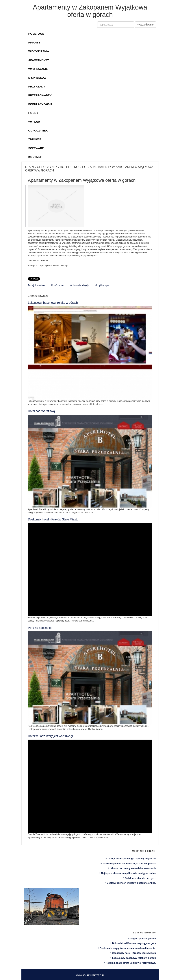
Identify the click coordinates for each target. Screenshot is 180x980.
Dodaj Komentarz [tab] (37, 285)
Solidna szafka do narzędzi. (140, 878)
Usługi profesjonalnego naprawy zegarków (132, 859)
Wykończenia (39, 51)
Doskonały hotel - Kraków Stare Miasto (53, 519)
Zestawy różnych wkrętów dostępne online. (131, 883)
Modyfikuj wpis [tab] (102, 285)
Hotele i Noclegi (74, 167)
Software (36, 148)
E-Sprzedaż (37, 78)
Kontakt (35, 157)
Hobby (33, 113)
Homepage (36, 34)
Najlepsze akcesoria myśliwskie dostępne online (128, 873)
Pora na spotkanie (40, 628)
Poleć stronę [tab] (57, 285)
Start (30, 167)
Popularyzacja (41, 104)
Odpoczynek (38, 130)
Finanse (34, 42)
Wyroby (35, 122)
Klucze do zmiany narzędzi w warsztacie (133, 868)
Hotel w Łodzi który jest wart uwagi (50, 736)
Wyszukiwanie (145, 25)
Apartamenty (39, 60)
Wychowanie (38, 69)
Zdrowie (35, 139)
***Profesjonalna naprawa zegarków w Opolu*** (129, 863)
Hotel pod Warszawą (41, 411)
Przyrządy (37, 86)
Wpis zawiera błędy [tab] (79, 285)
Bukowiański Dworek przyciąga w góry (134, 943)
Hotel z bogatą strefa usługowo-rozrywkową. (131, 963)
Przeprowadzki (40, 95)
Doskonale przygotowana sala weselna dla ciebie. (128, 948)
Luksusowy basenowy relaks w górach (53, 303)
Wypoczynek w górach (143, 938)
